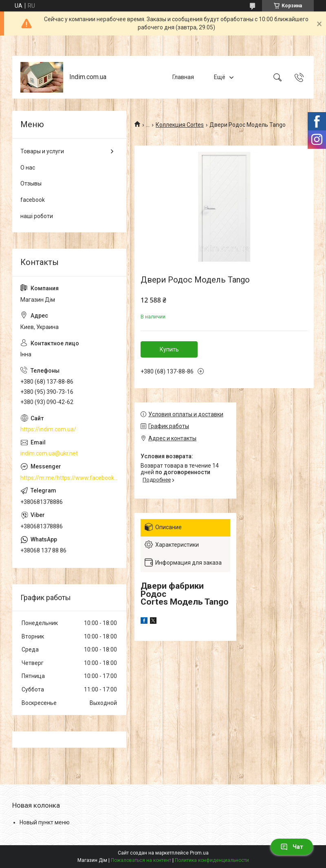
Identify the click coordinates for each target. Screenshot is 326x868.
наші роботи (37, 216)
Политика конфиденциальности (212, 860)
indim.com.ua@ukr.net (49, 453)
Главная (183, 77)
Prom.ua (199, 853)
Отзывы (31, 183)
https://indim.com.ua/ (48, 429)
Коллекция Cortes (180, 125)
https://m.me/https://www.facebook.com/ (69, 478)
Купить (169, 349)
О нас (28, 168)
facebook (33, 200)
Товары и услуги (42, 151)
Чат (292, 847)
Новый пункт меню (45, 822)
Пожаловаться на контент (141, 860)
